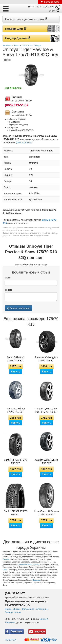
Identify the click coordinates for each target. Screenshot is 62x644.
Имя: (8, 278)
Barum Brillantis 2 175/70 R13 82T (16, 359)
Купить (16, 372)
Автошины (42, 609)
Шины (8, 609)
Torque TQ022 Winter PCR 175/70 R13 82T (46, 410)
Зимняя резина (13, 612)
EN (10, 640)
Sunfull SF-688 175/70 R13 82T (15, 462)
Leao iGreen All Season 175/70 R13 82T (47, 513)
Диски (16, 609)
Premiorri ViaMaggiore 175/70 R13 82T (47, 359)
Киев (5, 570)
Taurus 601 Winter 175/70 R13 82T (16, 410)
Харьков (36, 580)
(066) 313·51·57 (17, 105)
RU (7, 640)
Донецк (36, 564)
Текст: (8, 290)
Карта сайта (28, 609)
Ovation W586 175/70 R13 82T (47, 462)
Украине (6, 559)
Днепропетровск (25, 564)
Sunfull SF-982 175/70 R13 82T (15, 513)
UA (14, 640)
